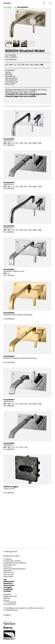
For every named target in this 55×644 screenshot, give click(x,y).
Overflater (7, 591)
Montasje (9, 74)
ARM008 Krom (9, 445)
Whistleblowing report (11, 556)
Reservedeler (10, 84)
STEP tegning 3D (11, 82)
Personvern (8, 567)
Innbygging (8, 587)
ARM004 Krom (9, 402)
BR (23, 65)
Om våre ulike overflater (12, 561)
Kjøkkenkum (8, 583)
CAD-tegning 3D (11, 80)
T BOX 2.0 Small (9, 489)
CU (19, 65)
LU (15, 65)
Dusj (5, 580)
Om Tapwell (8, 559)
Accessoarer (8, 589)
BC (27, 65)
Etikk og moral (9, 575)
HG (32, 65)
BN (42, 65)
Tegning (8, 72)
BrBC (37, 65)
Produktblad (10, 70)
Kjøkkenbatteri (9, 582)
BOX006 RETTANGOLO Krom (14, 271)
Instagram (7, 615)
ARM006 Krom (9, 184)
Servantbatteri (23, 7)
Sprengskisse (10, 76)
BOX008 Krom (9, 228)
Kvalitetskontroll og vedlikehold (15, 563)
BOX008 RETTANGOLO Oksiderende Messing (20, 358)
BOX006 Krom (9, 141)
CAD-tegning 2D (11, 78)
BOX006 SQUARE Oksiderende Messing (18, 315)
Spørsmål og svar (10, 565)
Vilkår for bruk (9, 573)
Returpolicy (8, 571)
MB (11, 65)
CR (6, 65)
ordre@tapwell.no (12, 610)
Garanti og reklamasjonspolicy (15, 569)
